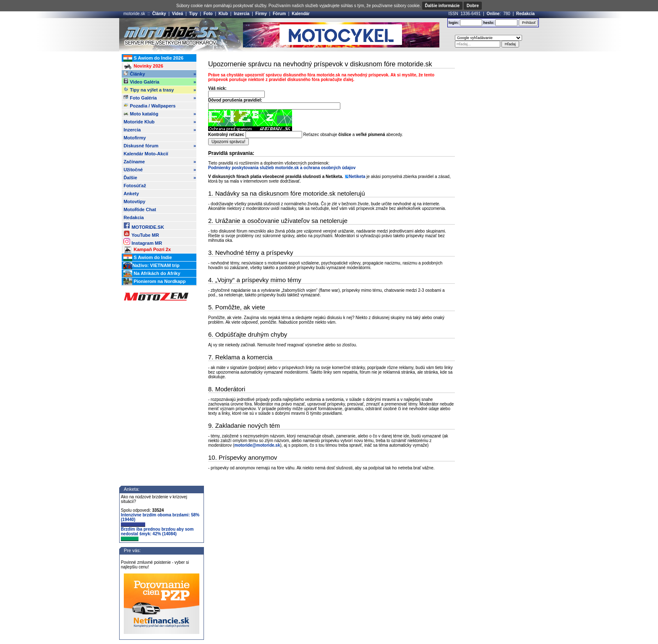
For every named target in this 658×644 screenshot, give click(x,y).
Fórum (279, 14)
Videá (178, 14)
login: (454, 23)
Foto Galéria (160, 98)
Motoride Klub (160, 122)
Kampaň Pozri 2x (147, 250)
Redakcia (525, 14)
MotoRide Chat (140, 209)
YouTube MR (141, 234)
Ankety (131, 194)
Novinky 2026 (143, 66)
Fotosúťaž (135, 186)
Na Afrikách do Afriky (152, 274)
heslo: (489, 23)
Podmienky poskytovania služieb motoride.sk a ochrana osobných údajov (282, 168)
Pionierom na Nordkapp (154, 282)
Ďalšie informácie (443, 6)
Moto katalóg (160, 114)
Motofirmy (134, 138)
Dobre (473, 6)
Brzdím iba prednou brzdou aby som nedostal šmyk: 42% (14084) (157, 534)
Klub (223, 14)
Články (159, 14)
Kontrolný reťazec (226, 135)
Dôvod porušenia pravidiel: (235, 100)
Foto (208, 14)
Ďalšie (160, 178)
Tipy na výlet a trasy (160, 90)
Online (493, 14)
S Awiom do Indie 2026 (153, 58)
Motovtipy (134, 202)
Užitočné (160, 170)
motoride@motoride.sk (257, 445)
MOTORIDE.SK (144, 226)
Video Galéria (160, 82)
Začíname (160, 162)
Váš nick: (217, 88)
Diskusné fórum (160, 146)
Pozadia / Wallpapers (149, 105)
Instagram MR (143, 242)
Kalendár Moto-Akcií (146, 154)
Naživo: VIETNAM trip (151, 266)
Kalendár (301, 14)
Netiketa (357, 177)
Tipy (193, 14)
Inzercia (242, 14)
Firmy (261, 14)
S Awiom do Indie (148, 258)
